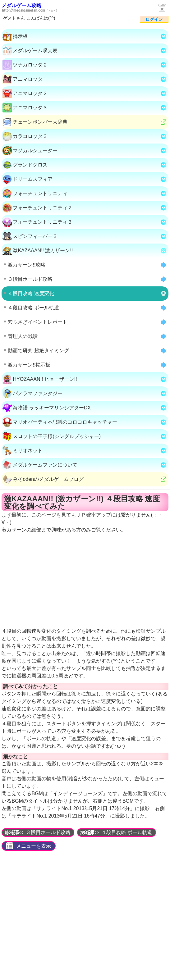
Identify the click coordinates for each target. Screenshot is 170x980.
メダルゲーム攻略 (21, 5)
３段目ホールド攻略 (48, 832)
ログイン (154, 19)
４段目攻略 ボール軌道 (127, 832)
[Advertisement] (85, 919)
